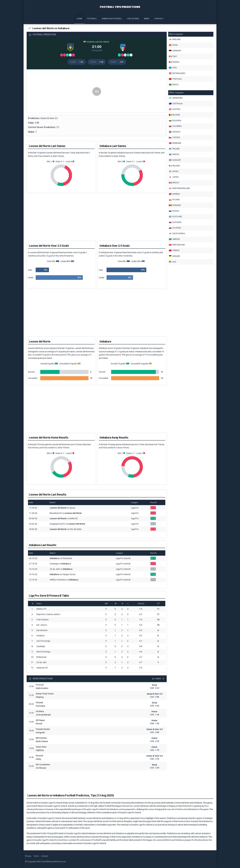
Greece (174, 154)
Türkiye (174, 250)
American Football (112, 19)
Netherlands (177, 73)
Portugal (175, 79)
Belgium (174, 115)
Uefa (173, 68)
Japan (174, 177)
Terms (36, 857)
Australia (176, 104)
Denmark (175, 143)
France (174, 62)
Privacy (28, 857)
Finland (174, 149)
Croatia (175, 132)
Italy (173, 56)
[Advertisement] (97, 94)
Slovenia (175, 228)
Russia (174, 211)
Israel (174, 171)
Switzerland (177, 245)
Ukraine (174, 256)
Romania (175, 205)
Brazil (174, 85)
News (147, 19)
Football (92, 19)
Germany (175, 51)
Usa (173, 262)
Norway (174, 194)
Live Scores (133, 19)
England (175, 39)
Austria (175, 109)
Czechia (175, 137)
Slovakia (175, 222)
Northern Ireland (179, 188)
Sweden (174, 239)
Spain (173, 45)
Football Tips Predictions (120, 6)
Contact (159, 19)
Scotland (175, 217)
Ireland (174, 166)
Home (79, 19)
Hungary (175, 160)
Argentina (176, 98)
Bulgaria (175, 121)
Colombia (175, 126)
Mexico (174, 183)
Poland (174, 200)
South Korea (177, 234)
